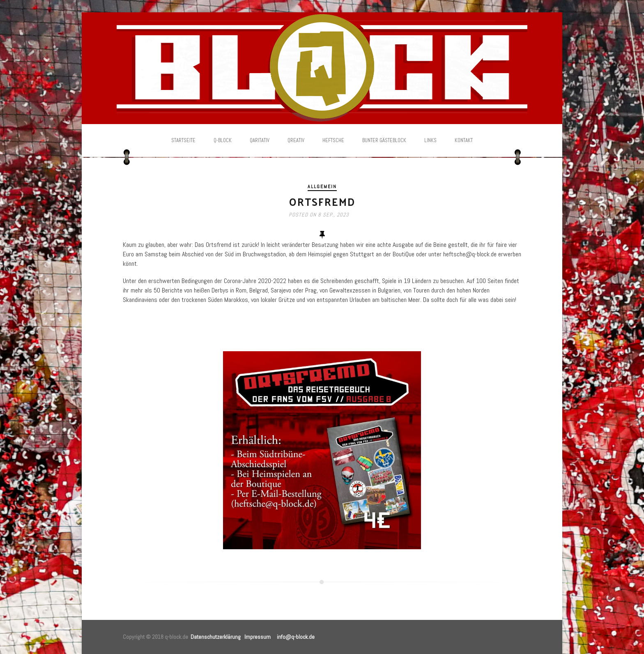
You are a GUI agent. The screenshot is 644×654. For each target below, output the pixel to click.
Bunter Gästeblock (384, 140)
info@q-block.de (296, 637)
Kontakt (464, 140)
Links (430, 140)
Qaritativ (260, 140)
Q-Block (223, 140)
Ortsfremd (322, 201)
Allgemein (322, 187)
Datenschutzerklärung (216, 637)
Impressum (258, 637)
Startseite (183, 140)
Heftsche (333, 140)
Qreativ (296, 140)
